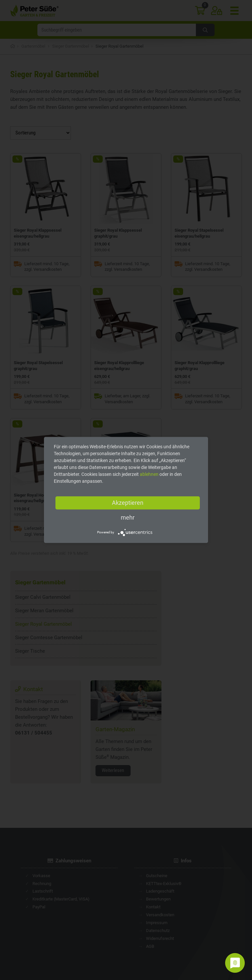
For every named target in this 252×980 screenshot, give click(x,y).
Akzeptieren (128, 503)
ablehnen (149, 474)
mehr (128, 517)
